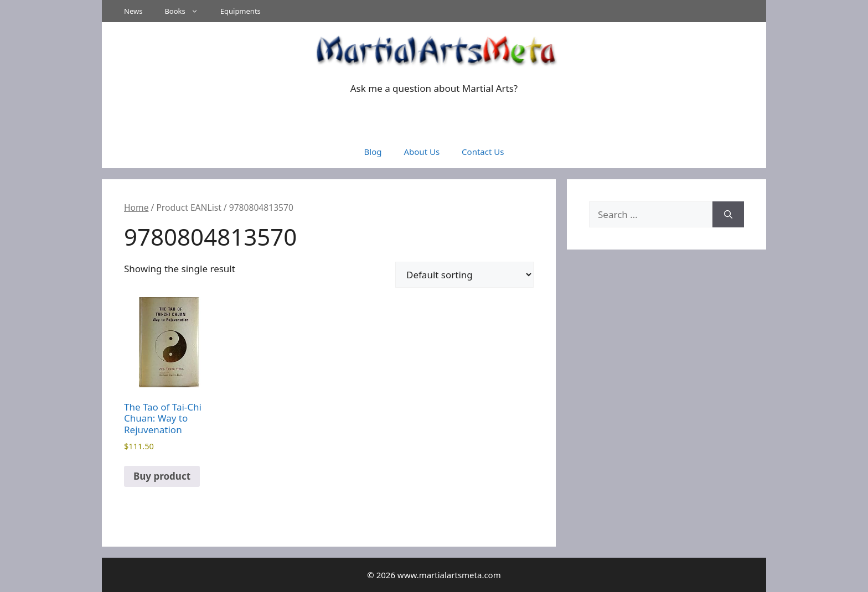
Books (187, 11)
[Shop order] (464, 275)
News (133, 11)
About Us (422, 152)
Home (136, 207)
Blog (373, 152)
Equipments (241, 11)
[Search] (728, 215)
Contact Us (483, 152)
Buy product (162, 476)
